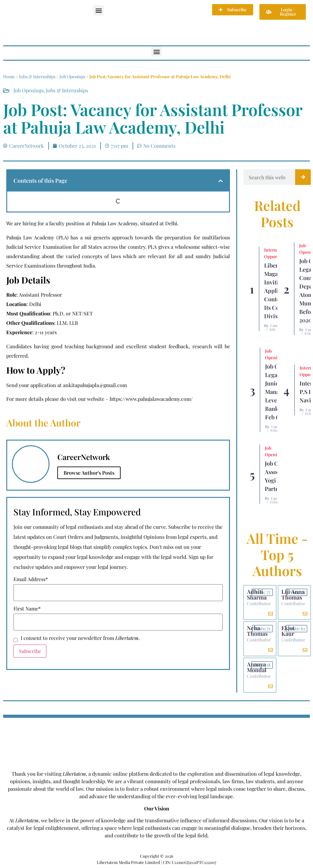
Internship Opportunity (276, 253)
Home (9, 77)
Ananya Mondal (257, 667)
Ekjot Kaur (288, 631)
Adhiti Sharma (257, 595)
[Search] (303, 177)
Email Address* (31, 579)
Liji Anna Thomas (293, 595)
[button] (99, 10)
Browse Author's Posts (89, 473)
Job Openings (72, 77)
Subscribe (30, 651)
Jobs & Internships (37, 77)
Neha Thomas (257, 631)
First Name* (27, 609)
